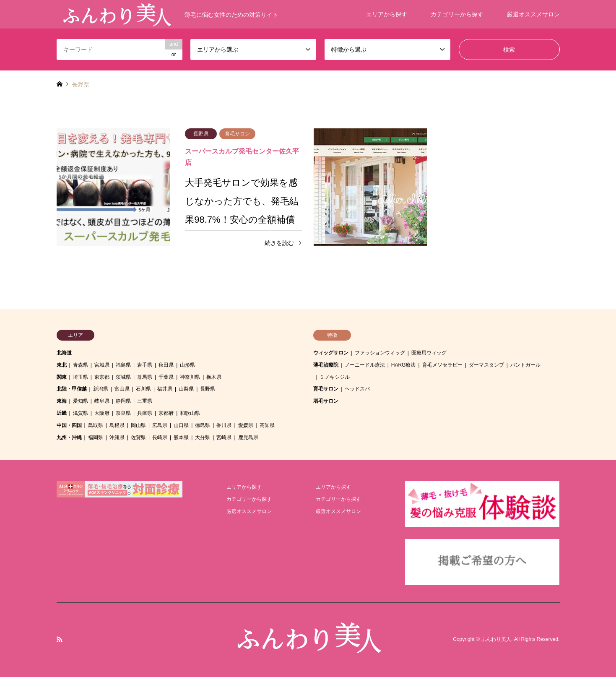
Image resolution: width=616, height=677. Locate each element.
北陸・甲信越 (72, 389)
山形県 (187, 365)
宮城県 (102, 365)
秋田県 (166, 365)
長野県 (208, 389)
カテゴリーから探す (457, 14)
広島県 (160, 425)
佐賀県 (138, 437)
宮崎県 (224, 437)
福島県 (123, 365)
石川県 (143, 389)
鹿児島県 (248, 437)
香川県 (224, 425)
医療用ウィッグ (429, 353)
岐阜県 (102, 401)
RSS (60, 639)
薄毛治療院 (326, 365)
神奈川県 (190, 377)
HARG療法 (404, 365)
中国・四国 (69, 425)
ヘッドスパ (357, 389)
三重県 (145, 401)
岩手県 (145, 365)
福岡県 (96, 437)
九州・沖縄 (69, 437)
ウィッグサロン (331, 353)
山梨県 (186, 389)
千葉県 (166, 377)
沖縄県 (117, 437)
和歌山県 (190, 413)
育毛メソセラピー (442, 365)
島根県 (117, 425)
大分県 (203, 437)
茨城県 (123, 377)
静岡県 (123, 401)
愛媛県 (246, 425)
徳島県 (203, 425)
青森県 (81, 365)
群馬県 (145, 377)
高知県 (267, 425)
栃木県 (214, 377)
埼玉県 (81, 377)
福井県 (165, 389)
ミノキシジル (335, 377)
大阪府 (102, 413)
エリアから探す (387, 14)
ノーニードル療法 (365, 365)
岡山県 (138, 425)
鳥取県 (96, 425)
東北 (62, 365)
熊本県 (181, 437)
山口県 (181, 425)
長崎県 (160, 437)
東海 (62, 401)
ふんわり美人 (496, 640)
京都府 (166, 413)
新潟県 (101, 389)
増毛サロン (326, 401)
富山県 (122, 389)
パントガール (525, 365)
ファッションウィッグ (380, 353)
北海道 (64, 353)
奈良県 (123, 413)
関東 (62, 377)
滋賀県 (81, 413)
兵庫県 (145, 413)
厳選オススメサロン (533, 14)
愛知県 (81, 401)
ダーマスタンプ (486, 365)
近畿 (62, 413)
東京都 (102, 377)
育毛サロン (326, 389)
